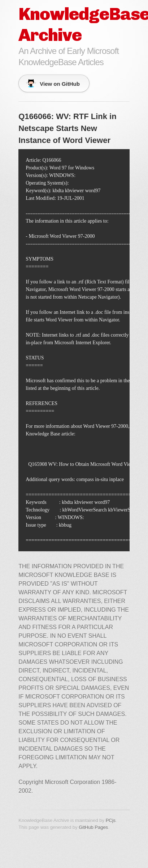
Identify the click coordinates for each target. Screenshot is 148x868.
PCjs (111, 820)
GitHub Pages (93, 827)
